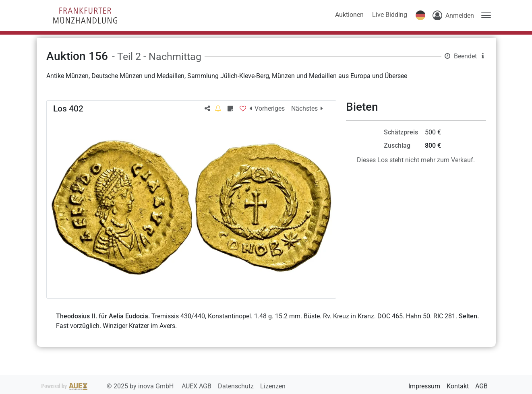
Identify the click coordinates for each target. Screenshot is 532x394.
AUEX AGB (197, 386)
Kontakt (458, 386)
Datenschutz (237, 386)
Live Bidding (390, 15)
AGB (481, 386)
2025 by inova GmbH (108, 386)
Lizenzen (273, 386)
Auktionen (349, 15)
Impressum (424, 386)
